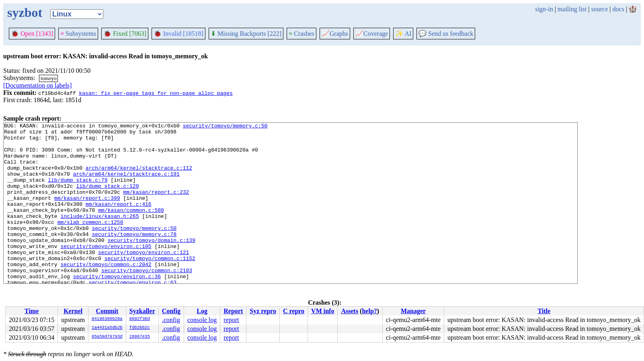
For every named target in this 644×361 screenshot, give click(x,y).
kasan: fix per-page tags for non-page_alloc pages (156, 93)
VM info (323, 311)
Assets (350, 311)
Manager (413, 311)
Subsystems (78, 34)
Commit (107, 311)
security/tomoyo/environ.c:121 (144, 279)
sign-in (544, 9)
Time (32, 311)
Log (202, 311)
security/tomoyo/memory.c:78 (134, 257)
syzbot (25, 12)
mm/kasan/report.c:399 (87, 213)
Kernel (73, 311)
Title (544, 311)
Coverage (372, 34)
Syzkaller (142, 311)
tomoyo (49, 78)
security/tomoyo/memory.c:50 (225, 127)
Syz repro (263, 311)
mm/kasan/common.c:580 (131, 228)
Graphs (335, 34)
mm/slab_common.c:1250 (90, 242)
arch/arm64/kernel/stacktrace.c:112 (139, 177)
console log (202, 320)
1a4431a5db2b (107, 328)
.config (171, 320)
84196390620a (107, 319)
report (231, 320)
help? (369, 311)
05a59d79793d (107, 337)
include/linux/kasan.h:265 (99, 235)
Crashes (301, 34)
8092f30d (140, 319)
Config (171, 311)
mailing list (572, 9)
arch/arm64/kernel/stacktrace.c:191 (126, 185)
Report (233, 311)
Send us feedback (446, 34)
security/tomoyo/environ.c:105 (106, 271)
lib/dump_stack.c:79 (78, 192)
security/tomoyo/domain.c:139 (151, 264)
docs (618, 9)
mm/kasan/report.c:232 (156, 206)
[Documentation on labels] (38, 85)
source (600, 9)
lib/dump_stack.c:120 (107, 199)
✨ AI (403, 34)
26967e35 (140, 337)
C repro (294, 311)
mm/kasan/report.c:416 (119, 221)
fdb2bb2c (140, 328)
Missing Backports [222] (246, 34)
